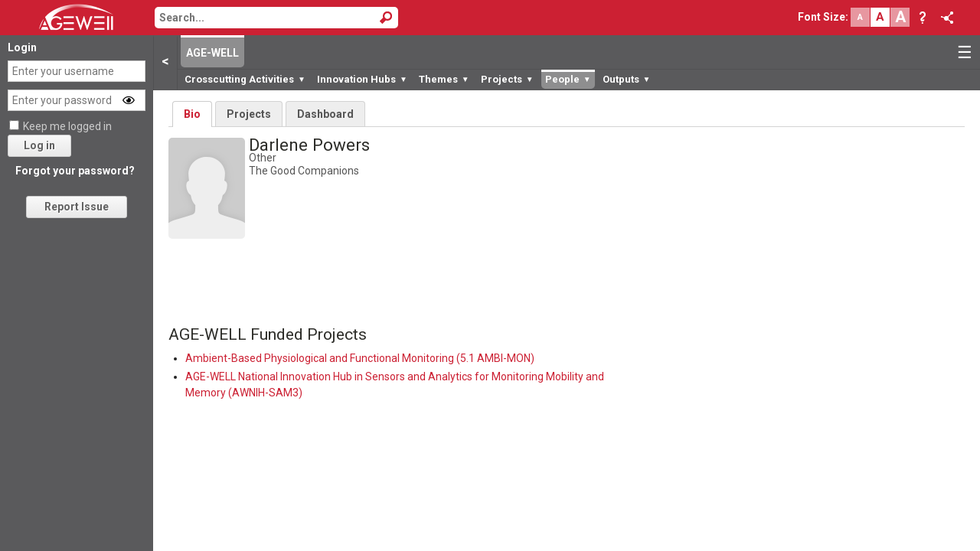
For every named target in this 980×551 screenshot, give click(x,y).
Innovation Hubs (362, 79)
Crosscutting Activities (245, 79)
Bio (192, 114)
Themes (444, 79)
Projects (507, 79)
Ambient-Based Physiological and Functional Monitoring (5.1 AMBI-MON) (360, 358)
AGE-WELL (212, 53)
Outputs (627, 79)
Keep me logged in (67, 126)
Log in (39, 145)
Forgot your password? (75, 171)
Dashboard (325, 114)
